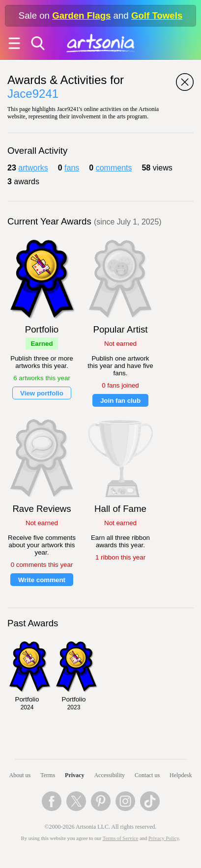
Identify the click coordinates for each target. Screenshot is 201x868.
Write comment (42, 580)
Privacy (74, 775)
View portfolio (42, 393)
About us (20, 775)
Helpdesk (181, 775)
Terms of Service (121, 838)
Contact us (147, 775)
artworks (33, 168)
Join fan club (120, 401)
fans (72, 168)
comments (114, 168)
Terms (48, 775)
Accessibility (109, 775)
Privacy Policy (164, 838)
